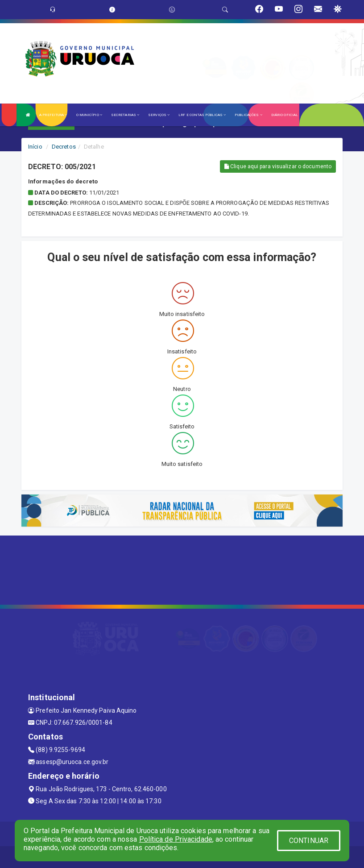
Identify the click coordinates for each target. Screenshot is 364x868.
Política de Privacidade (176, 839)
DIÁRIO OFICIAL (285, 115)
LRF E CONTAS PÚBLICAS (202, 115)
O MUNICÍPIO (89, 115)
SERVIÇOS (159, 115)
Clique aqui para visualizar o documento (278, 166)
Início (35, 147)
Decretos (64, 147)
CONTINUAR (309, 841)
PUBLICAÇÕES (248, 115)
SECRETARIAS (125, 115)
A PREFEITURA (53, 115)
